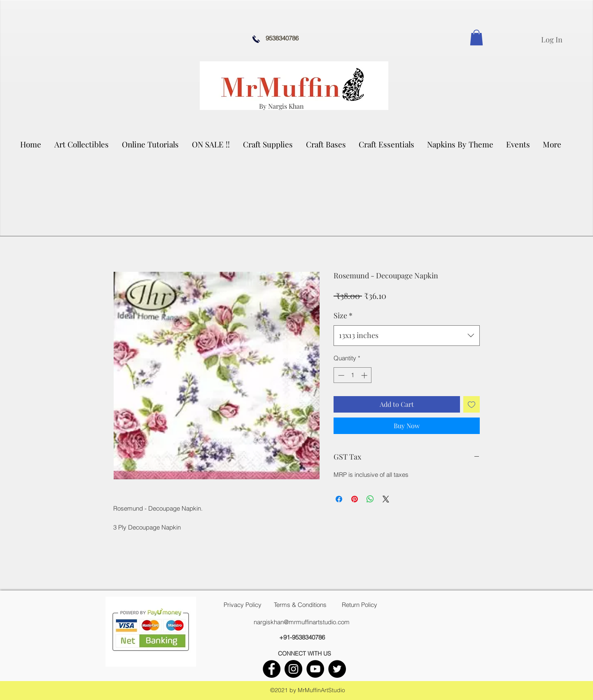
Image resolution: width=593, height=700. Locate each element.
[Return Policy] (360, 605)
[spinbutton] (353, 375)
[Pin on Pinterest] (355, 499)
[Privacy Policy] (243, 605)
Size (343, 315)
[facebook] (272, 669)
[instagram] (293, 669)
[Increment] (365, 375)
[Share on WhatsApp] (370, 499)
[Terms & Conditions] (300, 605)
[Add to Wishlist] (472, 404)
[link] (476, 37)
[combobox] (407, 336)
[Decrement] (340, 375)
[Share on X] (386, 499)
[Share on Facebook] (339, 499)
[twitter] (337, 669)
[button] (82, 144)
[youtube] (315, 669)
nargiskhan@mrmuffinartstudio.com (302, 622)
